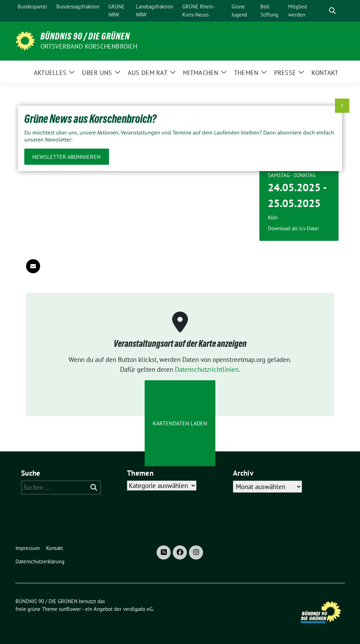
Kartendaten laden (180, 423)
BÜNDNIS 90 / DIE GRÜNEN (85, 36)
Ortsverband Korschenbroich (89, 46)
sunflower (70, 609)
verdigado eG (138, 609)
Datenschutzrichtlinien (207, 369)
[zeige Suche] (332, 11)
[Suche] (322, 11)
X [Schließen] (342, 105)
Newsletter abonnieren (67, 157)
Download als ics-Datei (293, 228)
